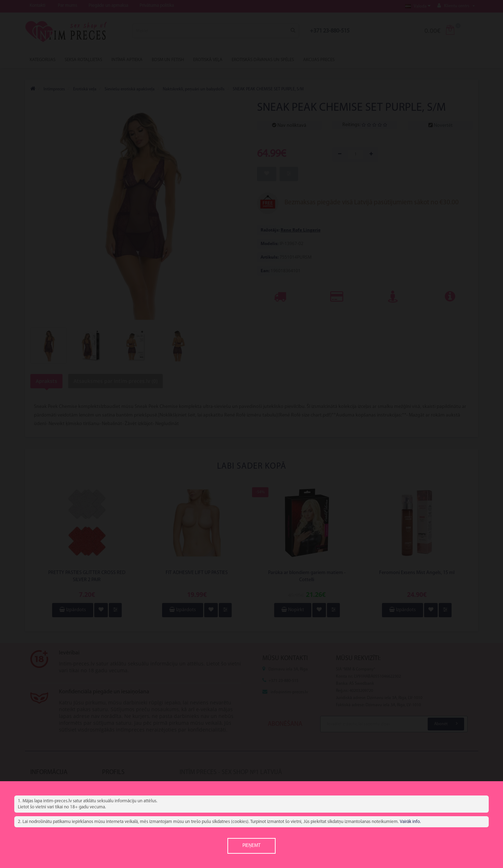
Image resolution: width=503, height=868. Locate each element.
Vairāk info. (410, 822)
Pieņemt (251, 846)
